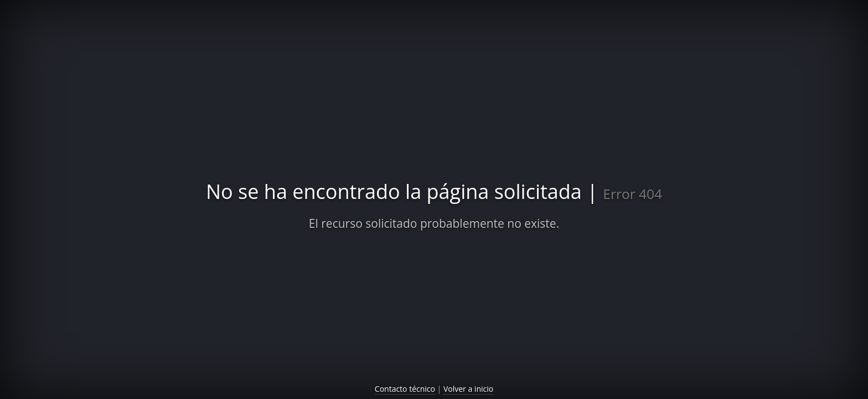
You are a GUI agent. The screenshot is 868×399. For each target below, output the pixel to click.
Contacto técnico (405, 389)
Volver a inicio (468, 389)
